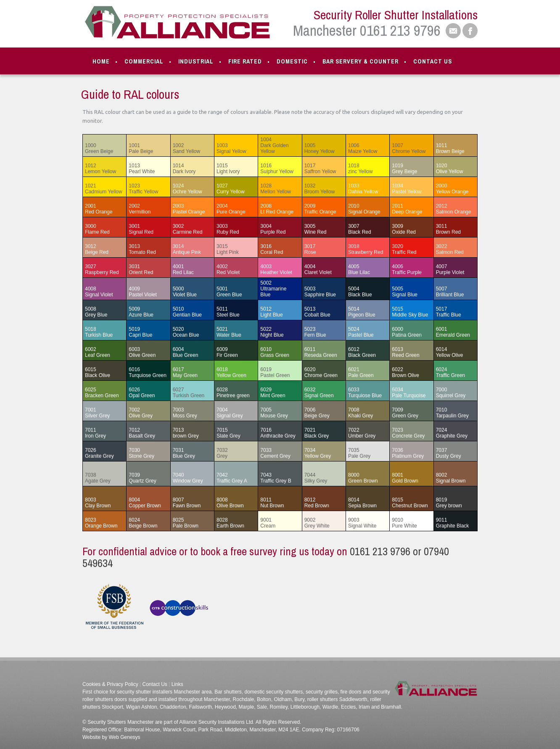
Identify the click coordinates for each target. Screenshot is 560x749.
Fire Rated (245, 61)
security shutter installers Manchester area (164, 692)
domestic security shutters (274, 692)
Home (101, 61)
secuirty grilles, (322, 692)
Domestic (292, 61)
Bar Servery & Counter (361, 61)
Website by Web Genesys (111, 737)
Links (177, 684)
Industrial (196, 61)
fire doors (350, 692)
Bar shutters (227, 692)
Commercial (144, 61)
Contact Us (433, 61)
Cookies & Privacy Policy (110, 684)
